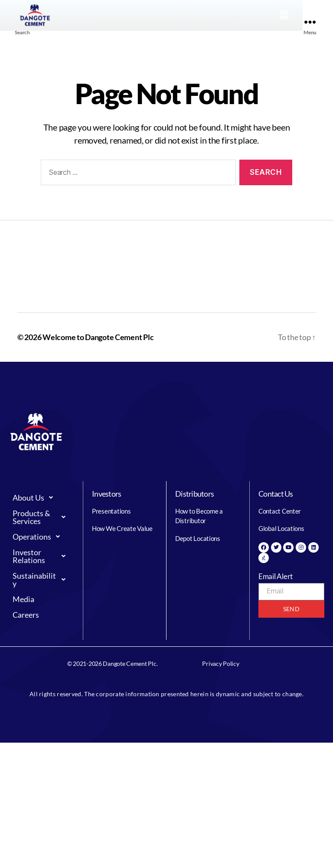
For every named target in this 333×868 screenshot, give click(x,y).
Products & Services (41, 517)
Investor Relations (41, 556)
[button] (313, 11)
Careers (26, 615)
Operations (39, 537)
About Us (35, 498)
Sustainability (41, 580)
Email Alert (276, 576)
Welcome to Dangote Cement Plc (98, 337)
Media (23, 599)
